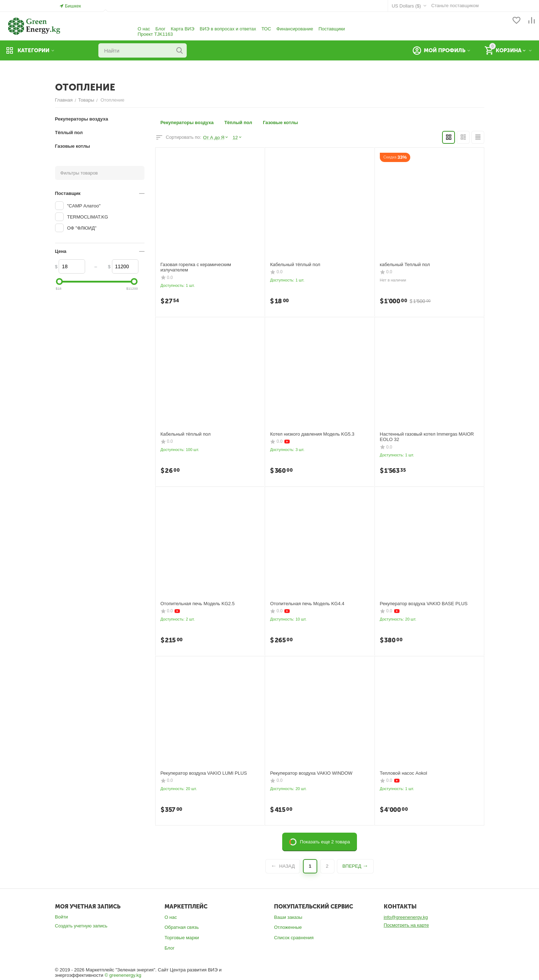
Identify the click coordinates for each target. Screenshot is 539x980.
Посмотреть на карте (406, 925)
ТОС (266, 29)
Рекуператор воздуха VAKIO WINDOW (311, 773)
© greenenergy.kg (123, 975)
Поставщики (332, 29)
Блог (160, 29)
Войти (62, 917)
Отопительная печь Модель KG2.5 (198, 604)
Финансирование (295, 29)
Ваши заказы (288, 917)
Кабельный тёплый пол (295, 264)
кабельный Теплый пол (405, 264)
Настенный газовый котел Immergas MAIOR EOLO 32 (427, 437)
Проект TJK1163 (155, 34)
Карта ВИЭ (182, 29)
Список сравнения (294, 938)
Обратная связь (182, 927)
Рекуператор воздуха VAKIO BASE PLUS (424, 604)
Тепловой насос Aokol (403, 773)
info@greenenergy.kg (406, 917)
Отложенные (288, 927)
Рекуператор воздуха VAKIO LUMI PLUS (204, 773)
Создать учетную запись (81, 926)
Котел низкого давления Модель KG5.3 (312, 434)
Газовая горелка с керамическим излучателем (196, 267)
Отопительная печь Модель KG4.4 (307, 604)
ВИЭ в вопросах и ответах (228, 29)
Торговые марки (182, 938)
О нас (144, 29)
